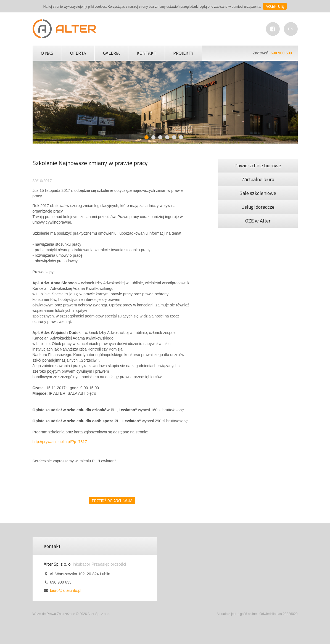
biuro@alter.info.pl (66, 590)
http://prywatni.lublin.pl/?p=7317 (60, 442)
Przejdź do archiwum (112, 501)
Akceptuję (275, 6)
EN (291, 29)
